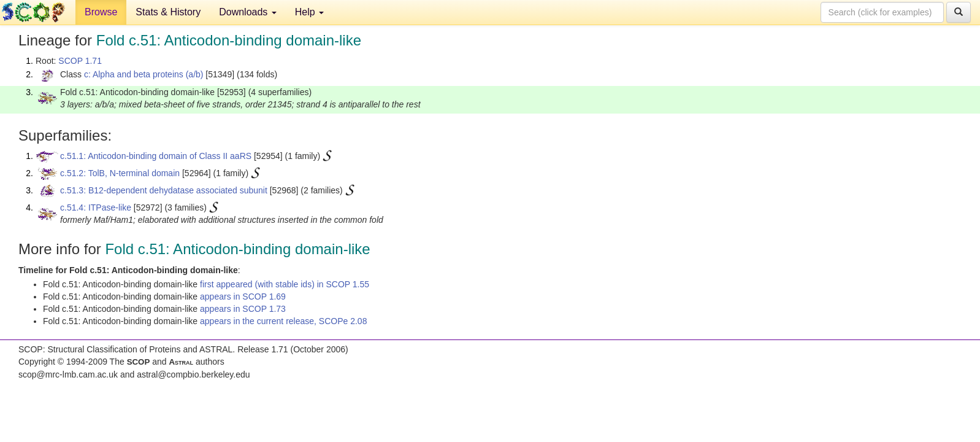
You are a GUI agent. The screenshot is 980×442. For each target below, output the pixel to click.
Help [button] (309, 12)
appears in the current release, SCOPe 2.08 (283, 321)
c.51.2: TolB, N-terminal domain (120, 173)
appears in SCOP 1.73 (243, 309)
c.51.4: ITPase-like (96, 207)
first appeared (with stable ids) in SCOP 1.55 (285, 284)
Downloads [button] (248, 12)
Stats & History (168, 12)
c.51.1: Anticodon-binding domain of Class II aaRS (156, 156)
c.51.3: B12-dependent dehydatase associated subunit (164, 190)
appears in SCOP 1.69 (243, 297)
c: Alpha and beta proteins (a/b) (144, 74)
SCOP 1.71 (80, 61)
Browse (101, 12)
